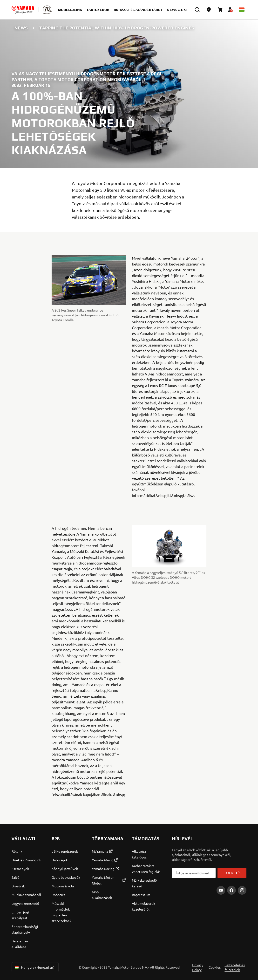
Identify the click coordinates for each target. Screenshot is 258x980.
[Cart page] (220, 10)
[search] (197, 10)
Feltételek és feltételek (235, 967)
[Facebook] (231, 890)
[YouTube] (221, 890)
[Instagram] (242, 890)
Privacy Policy (198, 967)
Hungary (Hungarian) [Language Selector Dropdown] (34, 967)
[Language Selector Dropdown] (242, 10)
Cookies (215, 967)
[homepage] (23, 10)
